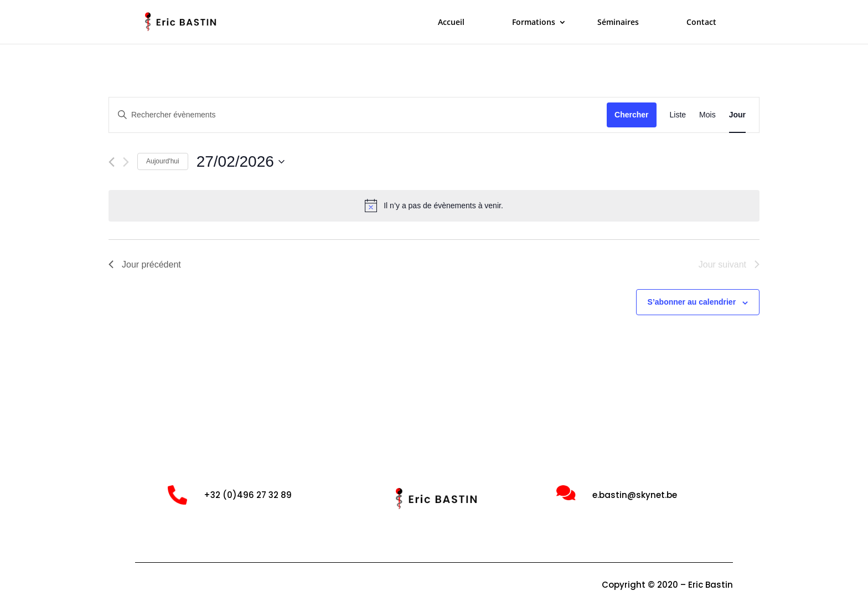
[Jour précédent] (112, 162)
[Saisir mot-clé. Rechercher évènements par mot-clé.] (358, 115)
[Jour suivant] (126, 162)
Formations (534, 23)
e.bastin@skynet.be (635, 495)
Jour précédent (145, 264)
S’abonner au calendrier (692, 302)
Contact (701, 23)
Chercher (631, 115)
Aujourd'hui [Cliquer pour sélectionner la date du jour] (163, 161)
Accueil (451, 23)
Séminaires (618, 23)
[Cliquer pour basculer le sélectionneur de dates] (241, 162)
